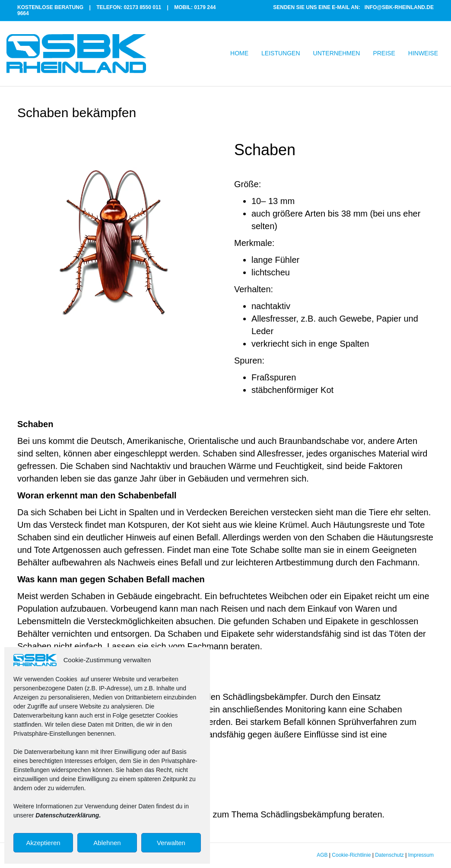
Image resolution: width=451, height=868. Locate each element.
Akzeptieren (43, 843)
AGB (322, 855)
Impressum (421, 855)
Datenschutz (389, 855)
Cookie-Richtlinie (351, 855)
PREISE (384, 53)
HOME (239, 53)
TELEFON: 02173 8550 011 (129, 7)
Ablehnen (107, 843)
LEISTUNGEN (281, 53)
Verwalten (171, 843)
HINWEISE (423, 53)
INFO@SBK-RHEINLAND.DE (399, 7)
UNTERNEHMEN (337, 53)
